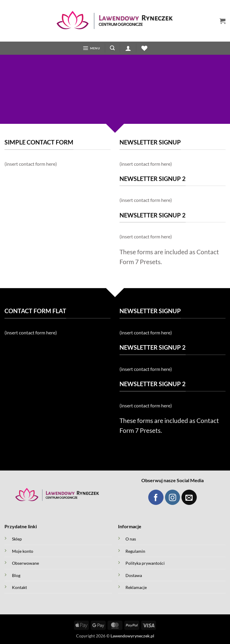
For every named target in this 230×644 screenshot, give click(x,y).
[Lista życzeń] (145, 48)
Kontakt (19, 588)
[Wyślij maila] (189, 498)
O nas (131, 539)
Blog (16, 576)
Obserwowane (25, 564)
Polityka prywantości (145, 564)
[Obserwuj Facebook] (156, 498)
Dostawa (134, 576)
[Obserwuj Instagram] (173, 498)
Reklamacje (136, 588)
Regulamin (135, 551)
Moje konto (23, 551)
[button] (223, 21)
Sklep (17, 539)
